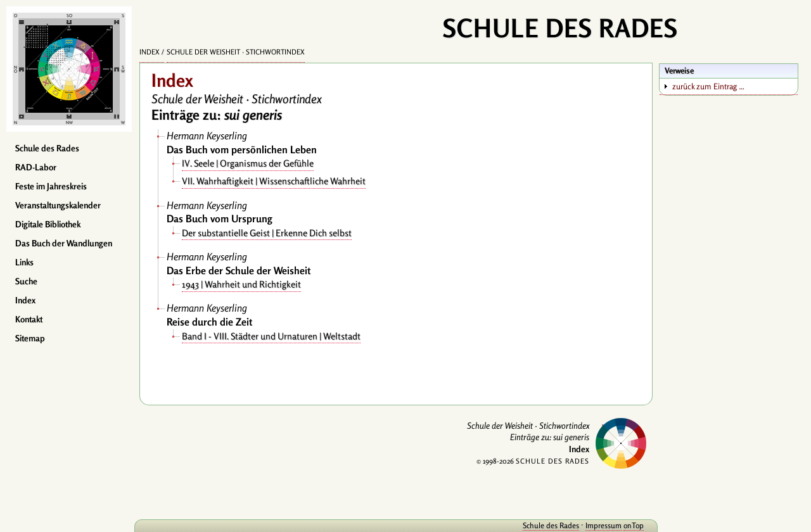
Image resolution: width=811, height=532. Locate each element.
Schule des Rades (47, 148)
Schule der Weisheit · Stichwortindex (236, 52)
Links (24, 262)
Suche (26, 281)
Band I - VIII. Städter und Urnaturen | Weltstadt (271, 336)
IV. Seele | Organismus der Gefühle (248, 163)
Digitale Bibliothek (48, 224)
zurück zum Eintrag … (708, 86)
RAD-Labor (36, 167)
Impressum (603, 525)
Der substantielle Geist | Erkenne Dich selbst (267, 233)
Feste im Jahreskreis (51, 186)
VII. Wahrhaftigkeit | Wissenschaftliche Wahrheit (274, 181)
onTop (634, 525)
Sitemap (30, 338)
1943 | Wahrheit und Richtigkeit (241, 284)
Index (25, 300)
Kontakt (29, 319)
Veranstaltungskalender (58, 205)
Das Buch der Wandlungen (64, 243)
